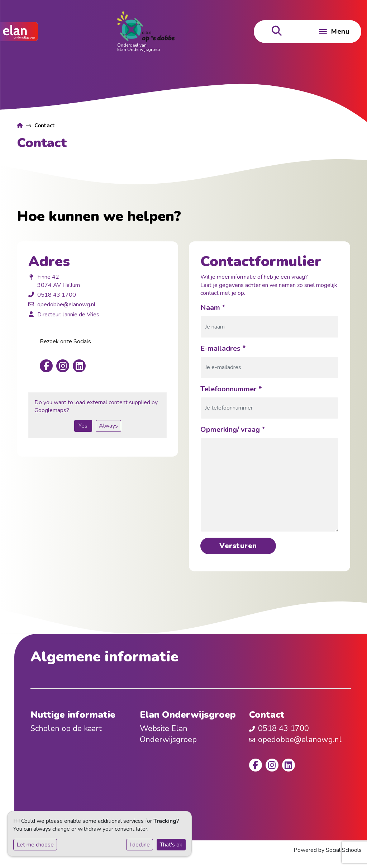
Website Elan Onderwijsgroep (168, 734)
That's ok (171, 845)
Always (108, 426)
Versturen (238, 546)
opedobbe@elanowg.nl (66, 305)
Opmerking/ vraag (233, 430)
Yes (83, 426)
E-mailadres (223, 348)
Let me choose (35, 845)
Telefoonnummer (231, 389)
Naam (213, 308)
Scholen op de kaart (66, 728)
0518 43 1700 (57, 295)
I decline (140, 845)
